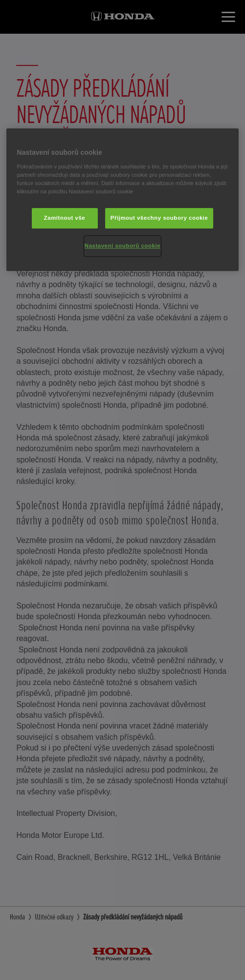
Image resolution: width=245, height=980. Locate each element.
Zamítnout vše (65, 218)
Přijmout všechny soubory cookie (159, 218)
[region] (123, 200)
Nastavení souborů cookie (122, 246)
